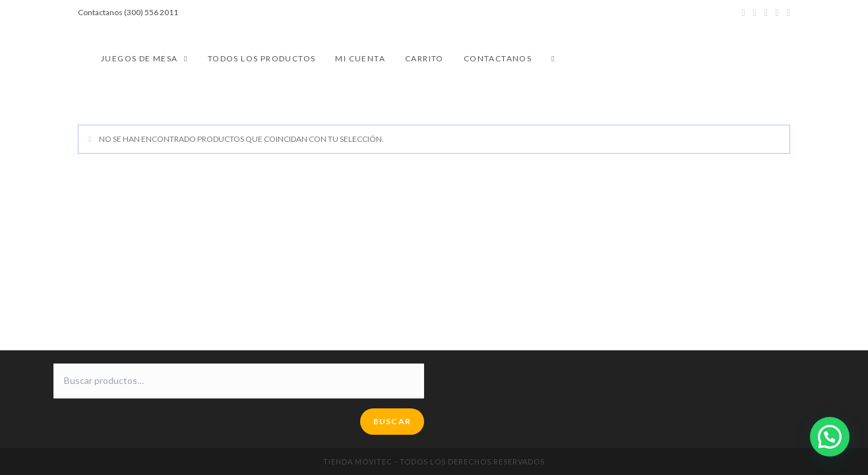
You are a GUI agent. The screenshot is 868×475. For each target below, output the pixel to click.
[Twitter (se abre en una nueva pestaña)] (743, 13)
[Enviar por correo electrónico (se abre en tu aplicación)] (787, 13)
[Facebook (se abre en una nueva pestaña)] (755, 13)
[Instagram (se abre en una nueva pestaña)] (766, 13)
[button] (830, 437)
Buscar (392, 421)
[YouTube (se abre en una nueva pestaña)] (777, 13)
